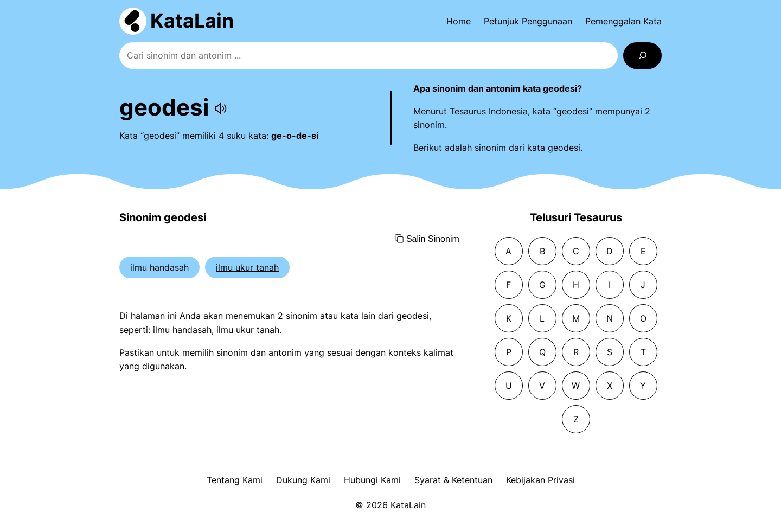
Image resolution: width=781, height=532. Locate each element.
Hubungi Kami (372, 480)
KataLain (192, 21)
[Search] (642, 56)
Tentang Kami (235, 480)
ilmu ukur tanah (247, 267)
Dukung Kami (303, 480)
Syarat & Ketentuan (453, 480)
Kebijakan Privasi (540, 480)
